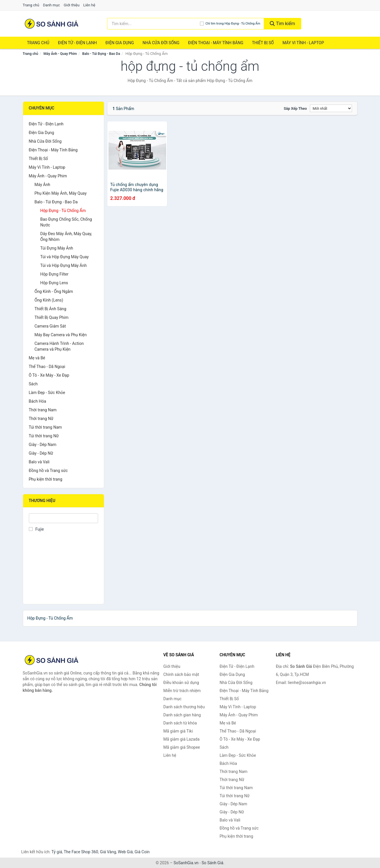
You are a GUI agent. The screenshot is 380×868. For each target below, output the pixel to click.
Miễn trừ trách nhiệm (182, 691)
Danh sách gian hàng (182, 715)
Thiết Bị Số (263, 43)
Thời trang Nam (43, 410)
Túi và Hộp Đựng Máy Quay (65, 257)
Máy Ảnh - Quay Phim (60, 54)
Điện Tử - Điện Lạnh (77, 43)
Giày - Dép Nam (43, 445)
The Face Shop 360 (81, 852)
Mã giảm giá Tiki (178, 731)
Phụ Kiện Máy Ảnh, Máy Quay (61, 193)
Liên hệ (89, 5)
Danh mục (52, 5)
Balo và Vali (39, 462)
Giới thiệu (72, 5)
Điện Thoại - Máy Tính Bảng (216, 43)
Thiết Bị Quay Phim (52, 317)
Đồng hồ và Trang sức (48, 471)
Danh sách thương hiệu (184, 707)
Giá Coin (142, 852)
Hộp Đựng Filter (55, 274)
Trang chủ (31, 5)
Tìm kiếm (282, 24)
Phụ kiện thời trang (46, 479)
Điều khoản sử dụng (181, 683)
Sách (33, 384)
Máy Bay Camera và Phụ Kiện (61, 335)
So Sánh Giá (213, 863)
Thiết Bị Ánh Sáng (50, 309)
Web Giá (126, 852)
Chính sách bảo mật (181, 674)
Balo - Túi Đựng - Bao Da (101, 54)
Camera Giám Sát (50, 326)
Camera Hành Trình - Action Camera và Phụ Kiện (59, 346)
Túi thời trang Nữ (44, 436)
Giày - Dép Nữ (41, 453)
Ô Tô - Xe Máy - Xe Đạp (49, 375)
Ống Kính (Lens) (49, 300)
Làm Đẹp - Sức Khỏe (47, 393)
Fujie (36, 529)
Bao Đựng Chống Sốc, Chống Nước (66, 222)
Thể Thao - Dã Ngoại (47, 367)
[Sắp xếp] (331, 108)
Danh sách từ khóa (180, 723)
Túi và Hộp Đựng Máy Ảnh (64, 265)
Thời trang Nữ (41, 419)
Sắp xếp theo (295, 108)
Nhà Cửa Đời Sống (161, 43)
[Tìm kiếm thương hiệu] (154, 24)
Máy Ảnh (42, 185)
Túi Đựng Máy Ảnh (57, 248)
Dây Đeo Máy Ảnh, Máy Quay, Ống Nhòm (66, 237)
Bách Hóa (38, 401)
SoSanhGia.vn (186, 863)
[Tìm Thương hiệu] (64, 518)
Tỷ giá (57, 852)
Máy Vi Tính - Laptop (303, 43)
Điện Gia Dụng (119, 43)
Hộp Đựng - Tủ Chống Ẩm (63, 211)
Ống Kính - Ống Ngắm (54, 291)
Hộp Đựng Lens (54, 283)
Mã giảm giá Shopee (182, 747)
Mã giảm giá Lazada (181, 739)
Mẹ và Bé (37, 358)
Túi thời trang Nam (45, 427)
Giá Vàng (108, 852)
